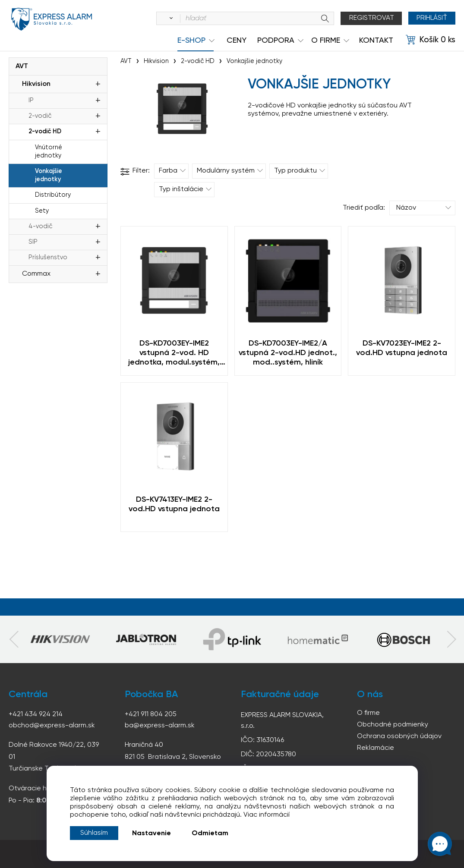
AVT (22, 66)
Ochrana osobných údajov (399, 736)
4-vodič (40, 226)
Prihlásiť (431, 18)
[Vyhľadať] (169, 19)
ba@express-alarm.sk (160, 726)
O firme (368, 713)
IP (31, 101)
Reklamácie (376, 748)
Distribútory (53, 195)
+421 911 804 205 (151, 714)
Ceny (237, 41)
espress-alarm (52, 20)
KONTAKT (376, 41)
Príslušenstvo (48, 258)
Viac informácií (267, 815)
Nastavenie (152, 833)
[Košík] (431, 40)
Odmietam (210, 833)
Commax (36, 274)
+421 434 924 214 (36, 714)
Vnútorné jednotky (49, 152)
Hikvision (36, 84)
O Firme (326, 41)
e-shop (191, 41)
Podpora (276, 41)
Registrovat (371, 18)
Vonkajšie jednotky (49, 175)
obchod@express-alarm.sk (52, 726)
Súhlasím (94, 833)
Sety (42, 211)
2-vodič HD (45, 132)
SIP (33, 242)
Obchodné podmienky (393, 725)
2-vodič (40, 116)
